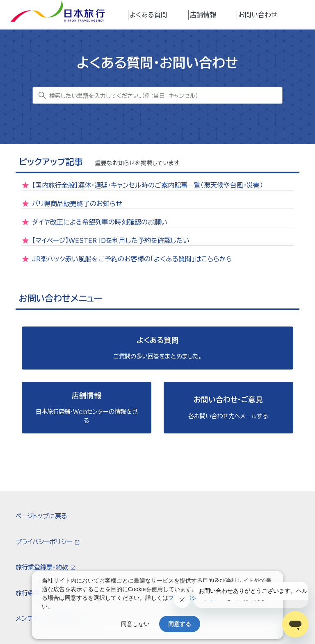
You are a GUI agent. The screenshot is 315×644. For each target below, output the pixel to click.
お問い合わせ (258, 15)
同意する (180, 624)
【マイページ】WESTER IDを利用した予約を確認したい (111, 240)
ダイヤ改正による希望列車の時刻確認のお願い (100, 222)
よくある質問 (148, 15)
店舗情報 (203, 15)
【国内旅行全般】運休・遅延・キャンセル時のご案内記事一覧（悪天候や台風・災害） (147, 185)
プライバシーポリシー (45, 542)
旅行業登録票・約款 (43, 567)
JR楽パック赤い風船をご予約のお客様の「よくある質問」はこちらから (132, 259)
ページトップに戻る (41, 516)
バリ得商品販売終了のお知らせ (77, 204)
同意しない (135, 624)
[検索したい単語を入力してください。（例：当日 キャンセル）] (157, 95)
